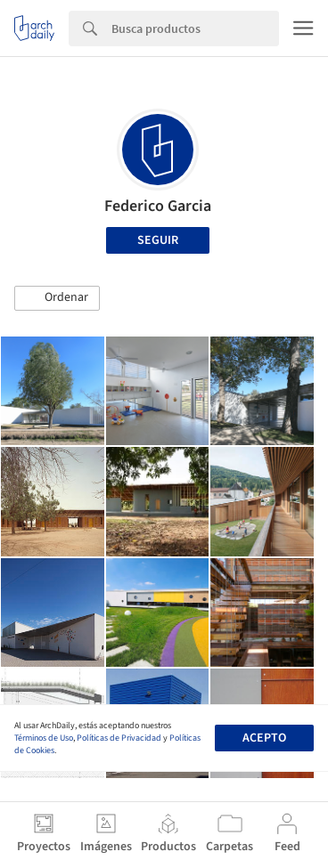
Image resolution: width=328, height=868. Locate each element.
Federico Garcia (158, 206)
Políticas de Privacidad (119, 738)
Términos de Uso (44, 738)
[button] (57, 298)
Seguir (158, 240)
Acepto (264, 738)
